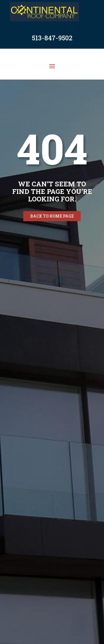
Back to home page (52, 216)
